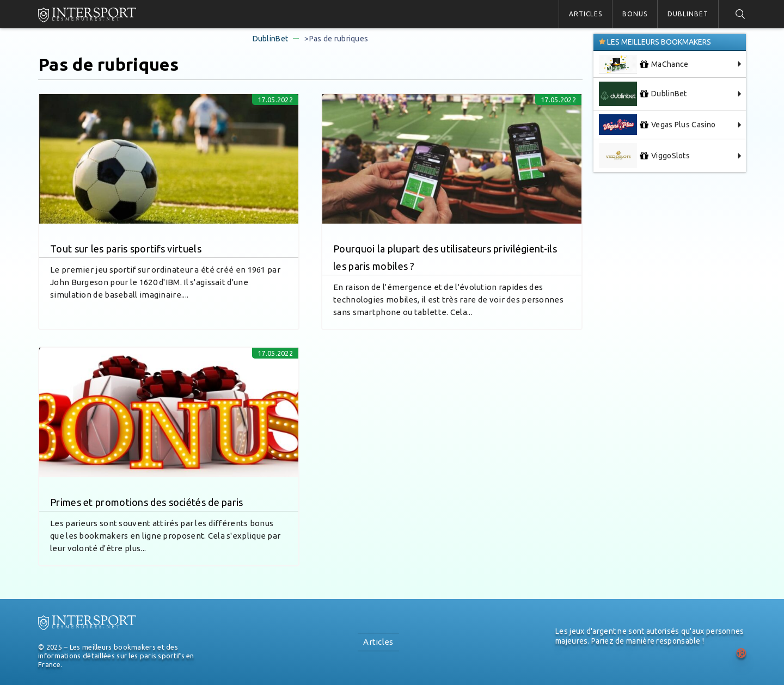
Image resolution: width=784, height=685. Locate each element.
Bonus (635, 14)
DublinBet (688, 14)
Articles (586, 14)
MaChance (644, 64)
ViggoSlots (644, 156)
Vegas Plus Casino (657, 125)
